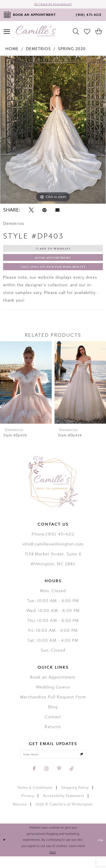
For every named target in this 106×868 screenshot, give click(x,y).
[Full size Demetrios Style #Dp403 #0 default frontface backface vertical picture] (53, 132)
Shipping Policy (75, 799)
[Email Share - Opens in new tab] (57, 212)
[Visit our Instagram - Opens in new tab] (46, 780)
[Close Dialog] (5, 851)
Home (12, 51)
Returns (53, 736)
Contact (53, 726)
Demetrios (38, 51)
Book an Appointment (53, 686)
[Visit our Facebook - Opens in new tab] (34, 780)
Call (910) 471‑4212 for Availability (53, 275)
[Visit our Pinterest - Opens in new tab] (59, 780)
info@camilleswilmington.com (53, 553)
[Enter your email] (53, 765)
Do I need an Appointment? (53, 5)
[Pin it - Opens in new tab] (45, 212)
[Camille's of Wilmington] (36, 34)
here (53, 864)
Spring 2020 (72, 51)
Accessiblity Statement (64, 807)
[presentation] (26, 392)
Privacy (28, 807)
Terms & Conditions (35, 799)
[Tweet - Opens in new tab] (31, 212)
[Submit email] (90, 765)
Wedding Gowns (53, 696)
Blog (53, 716)
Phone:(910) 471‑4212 (53, 543)
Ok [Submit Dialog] (99, 851)
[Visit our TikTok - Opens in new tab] (72, 780)
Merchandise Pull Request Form (53, 706)
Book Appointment (53, 264)
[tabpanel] (53, 132)
